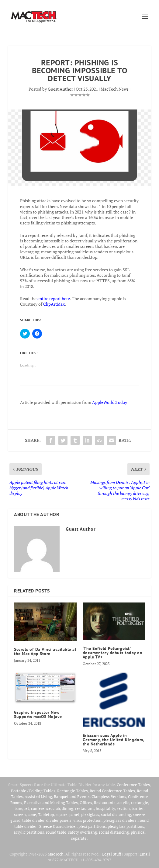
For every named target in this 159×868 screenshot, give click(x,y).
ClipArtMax (54, 304)
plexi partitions (92, 826)
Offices (86, 803)
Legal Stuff (112, 854)
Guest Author (60, 89)
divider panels (59, 820)
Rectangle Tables (73, 791)
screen (20, 814)
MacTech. (56, 854)
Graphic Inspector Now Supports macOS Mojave (38, 714)
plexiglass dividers (120, 820)
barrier (138, 808)
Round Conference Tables (112, 791)
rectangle (140, 803)
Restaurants (105, 803)
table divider (33, 820)
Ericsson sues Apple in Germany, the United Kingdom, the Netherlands (113, 740)
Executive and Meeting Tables (51, 803)
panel (74, 814)
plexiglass (90, 814)
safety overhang (83, 832)
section (123, 808)
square (62, 814)
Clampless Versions (109, 797)
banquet (22, 808)
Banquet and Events (72, 797)
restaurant (85, 808)
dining (67, 808)
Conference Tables (133, 785)
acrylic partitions (29, 832)
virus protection (87, 820)
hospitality (105, 808)
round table (56, 832)
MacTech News (115, 89)
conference (41, 808)
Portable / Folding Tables (33, 791)
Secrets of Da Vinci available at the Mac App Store (45, 651)
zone (32, 814)
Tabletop (46, 814)
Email (145, 854)
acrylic (123, 803)
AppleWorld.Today (110, 402)
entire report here (54, 299)
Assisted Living (38, 797)
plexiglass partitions (126, 826)
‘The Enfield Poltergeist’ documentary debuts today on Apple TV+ (113, 653)
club (56, 808)
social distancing (116, 814)
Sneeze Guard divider (58, 826)
